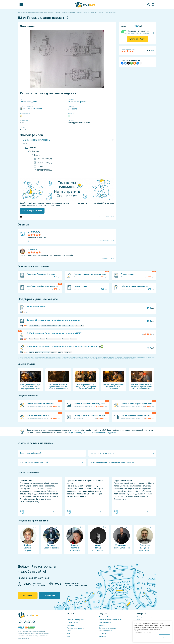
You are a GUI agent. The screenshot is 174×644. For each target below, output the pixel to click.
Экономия (71, 625)
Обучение (28, 595)
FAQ (68, 634)
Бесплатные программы (76, 620)
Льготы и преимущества (76, 628)
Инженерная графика (77, 102)
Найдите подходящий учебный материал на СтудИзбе (92, 433)
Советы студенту (73, 622)
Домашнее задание (28, 102)
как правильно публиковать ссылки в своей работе (118, 359)
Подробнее (50, 595)
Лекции (139, 620)
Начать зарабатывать (32, 211)
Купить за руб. (138, 39)
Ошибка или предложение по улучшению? (33, 175)
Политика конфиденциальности (110, 620)
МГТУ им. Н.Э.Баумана (31, 108)
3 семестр (73, 109)
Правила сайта (104, 617)
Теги (69, 636)
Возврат (102, 625)
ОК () (165, 637)
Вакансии (102, 636)
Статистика (103, 634)
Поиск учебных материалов (146, 617)
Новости (70, 617)
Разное (70, 631)
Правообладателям (106, 631)
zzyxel (23, 217)
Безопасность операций (108, 628)
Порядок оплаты (105, 622)
